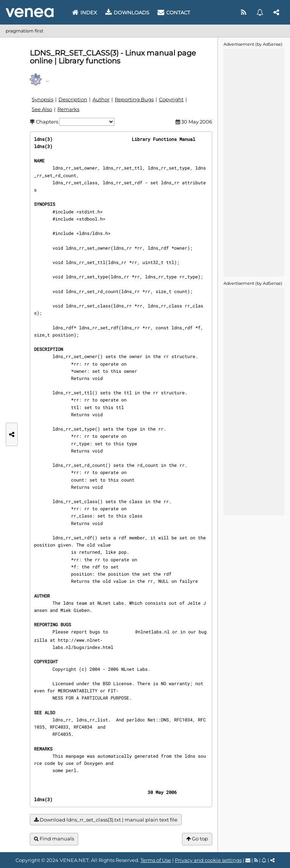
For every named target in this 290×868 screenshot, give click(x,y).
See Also (42, 109)
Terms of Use (156, 860)
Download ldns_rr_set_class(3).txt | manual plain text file (106, 820)
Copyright (171, 99)
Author (101, 99)
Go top (197, 839)
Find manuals (54, 839)
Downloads (127, 12)
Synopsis (42, 99)
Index (85, 12)
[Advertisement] (254, 162)
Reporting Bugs (134, 99)
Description (73, 99)
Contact (174, 12)
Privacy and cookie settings (208, 860)
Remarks (68, 109)
